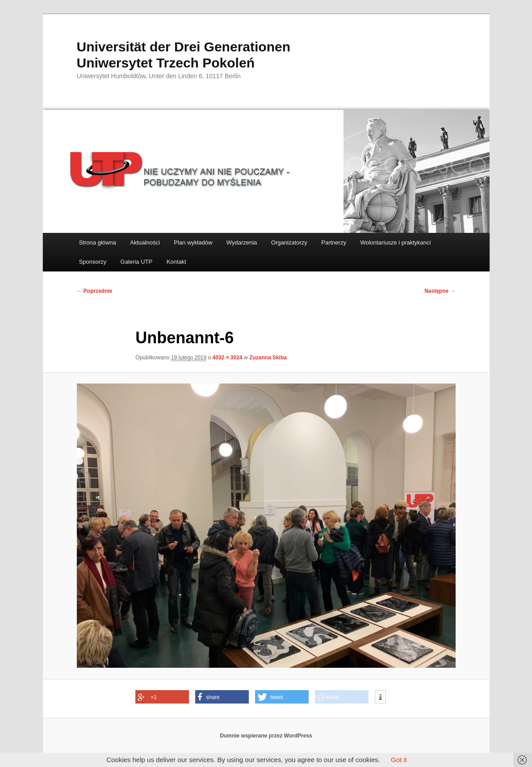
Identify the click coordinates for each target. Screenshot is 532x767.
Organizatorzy (289, 242)
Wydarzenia (242, 242)
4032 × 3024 (228, 358)
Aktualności (145, 242)
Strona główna (98, 242)
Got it (399, 760)
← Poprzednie (95, 291)
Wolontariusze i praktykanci (395, 242)
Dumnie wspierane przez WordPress (266, 736)
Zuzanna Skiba (268, 358)
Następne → (440, 291)
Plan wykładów (193, 242)
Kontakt (176, 262)
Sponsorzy (93, 262)
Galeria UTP (137, 262)
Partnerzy (334, 242)
